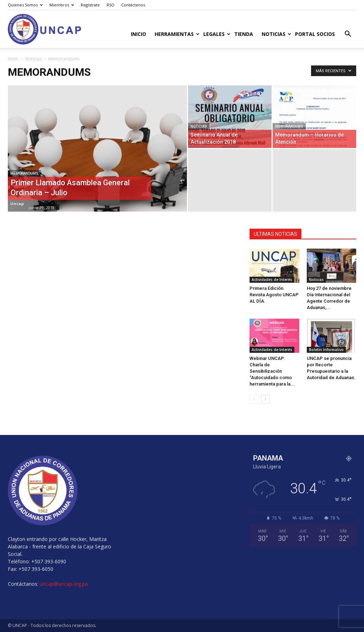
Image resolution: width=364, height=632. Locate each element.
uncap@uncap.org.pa (64, 584)
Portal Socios (315, 34)
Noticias (276, 34)
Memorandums (24, 173)
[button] (348, 35)
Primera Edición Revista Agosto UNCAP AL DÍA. (274, 295)
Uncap (17, 204)
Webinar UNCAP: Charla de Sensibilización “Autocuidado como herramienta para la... (272, 371)
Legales (217, 34)
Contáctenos (133, 5)
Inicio (138, 34)
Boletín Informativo (326, 350)
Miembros (62, 5)
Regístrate (90, 5)
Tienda (244, 34)
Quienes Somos (25, 5)
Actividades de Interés (272, 280)
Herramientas (177, 34)
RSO (111, 5)
